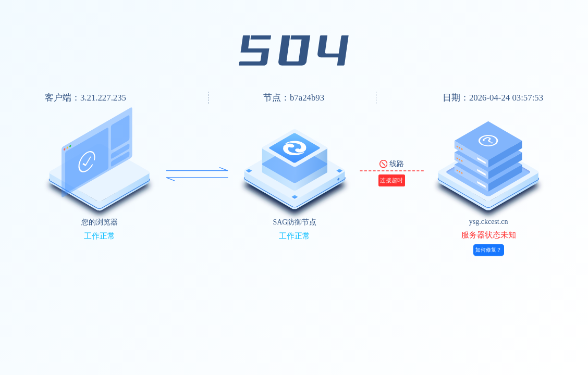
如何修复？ (488, 250)
